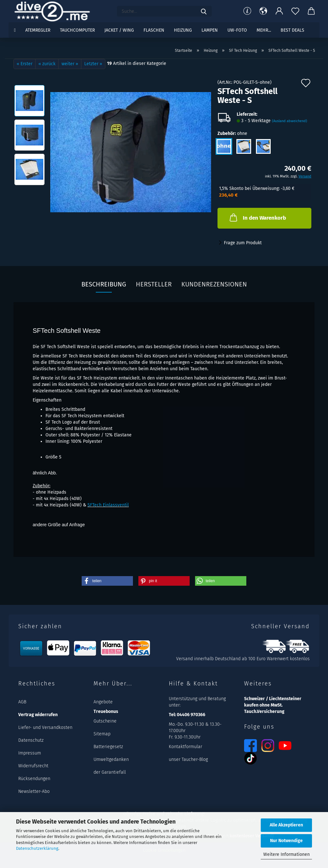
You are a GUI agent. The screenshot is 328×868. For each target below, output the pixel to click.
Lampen (210, 30)
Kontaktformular (185, 747)
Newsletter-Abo (34, 791)
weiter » (70, 64)
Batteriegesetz (108, 747)
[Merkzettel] (295, 11)
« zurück (47, 64)
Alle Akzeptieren (286, 825)
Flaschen (154, 30)
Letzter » (93, 64)
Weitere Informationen (287, 854)
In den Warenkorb (257, 217)
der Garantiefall (110, 772)
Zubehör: (232, 134)
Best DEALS (292, 30)
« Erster (25, 64)
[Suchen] (204, 11)
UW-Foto (237, 30)
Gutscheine (105, 721)
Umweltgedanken (111, 759)
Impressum (30, 753)
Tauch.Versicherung (264, 712)
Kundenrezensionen (214, 284)
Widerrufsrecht (33, 766)
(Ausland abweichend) (290, 121)
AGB (22, 702)
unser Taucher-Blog (188, 759)
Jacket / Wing (119, 30)
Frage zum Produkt (243, 243)
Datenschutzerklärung (37, 848)
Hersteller (154, 284)
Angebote (103, 702)
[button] (263, 11)
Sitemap (102, 734)
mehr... (264, 30)
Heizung (183, 30)
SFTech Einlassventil (108, 505)
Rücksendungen (34, 779)
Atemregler (38, 30)
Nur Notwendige (286, 841)
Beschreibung (104, 284)
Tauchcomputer (77, 30)
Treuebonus (106, 712)
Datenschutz (31, 740)
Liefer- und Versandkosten (45, 727)
